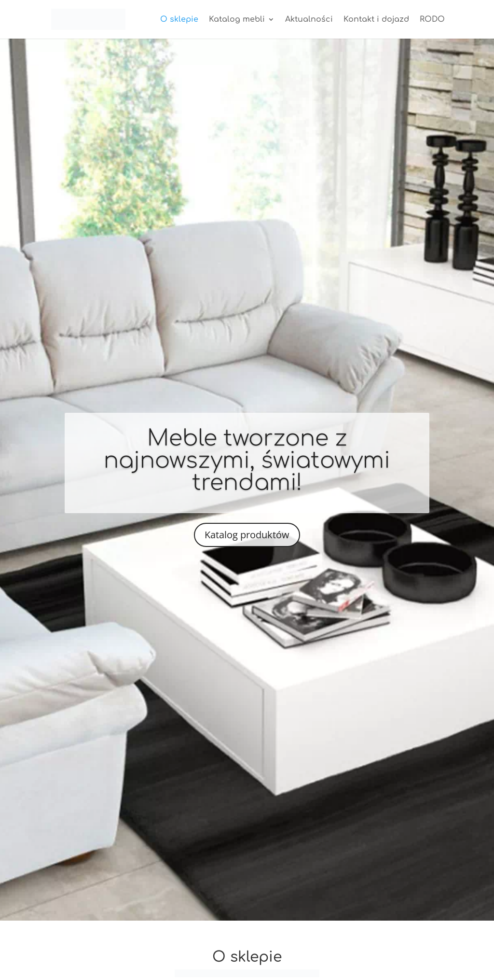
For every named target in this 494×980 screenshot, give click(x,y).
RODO (432, 20)
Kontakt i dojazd (376, 20)
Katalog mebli (237, 20)
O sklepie (179, 20)
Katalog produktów (247, 535)
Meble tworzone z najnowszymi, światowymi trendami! (247, 461)
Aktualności (309, 20)
